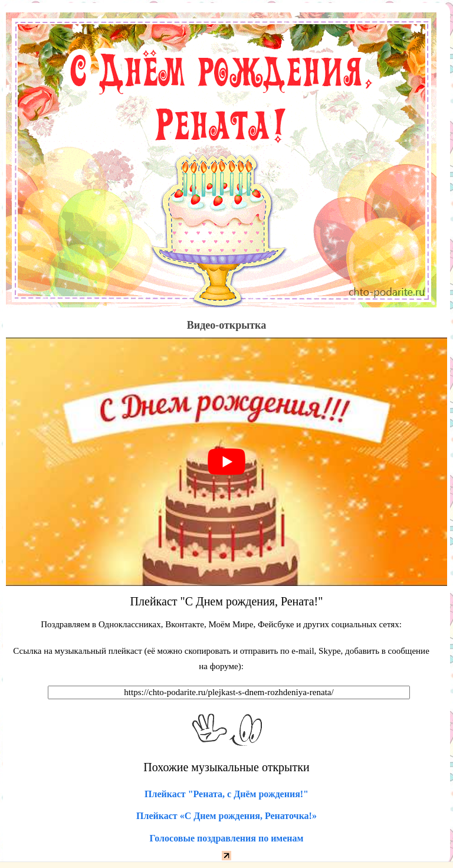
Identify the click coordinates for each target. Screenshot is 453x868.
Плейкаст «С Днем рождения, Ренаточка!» (226, 816)
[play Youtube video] (226, 462)
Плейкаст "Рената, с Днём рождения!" (226, 794)
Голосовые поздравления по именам (227, 838)
